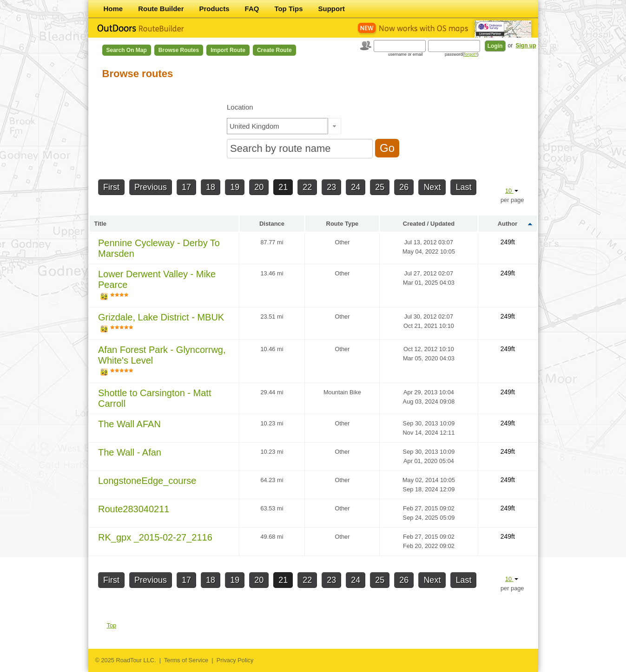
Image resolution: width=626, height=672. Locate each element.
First (111, 187)
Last (463, 187)
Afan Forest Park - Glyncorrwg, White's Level (162, 355)
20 (259, 187)
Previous (151, 187)
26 (404, 187)
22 (307, 187)
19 (235, 187)
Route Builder (161, 9)
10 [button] (512, 191)
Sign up (526, 46)
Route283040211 (134, 509)
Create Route (274, 50)
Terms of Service (186, 660)
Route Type (343, 224)
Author (508, 224)
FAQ (252, 9)
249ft (508, 242)
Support (332, 9)
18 (211, 187)
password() (462, 54)
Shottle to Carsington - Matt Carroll (155, 398)
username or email (405, 54)
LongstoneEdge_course (147, 481)
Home (113, 9)
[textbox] (277, 126)
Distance (272, 224)
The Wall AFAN (129, 424)
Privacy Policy (235, 660)
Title (101, 224)
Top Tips (288, 9)
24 (356, 187)
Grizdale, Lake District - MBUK (161, 317)
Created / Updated (429, 224)
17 (186, 187)
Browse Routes (179, 50)
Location (240, 107)
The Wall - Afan (130, 452)
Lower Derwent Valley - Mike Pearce (157, 279)
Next (432, 187)
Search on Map (127, 50)
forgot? (470, 54)
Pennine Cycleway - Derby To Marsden (159, 248)
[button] (334, 126)
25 (380, 187)
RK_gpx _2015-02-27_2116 (155, 537)
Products (214, 9)
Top (112, 625)
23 (331, 187)
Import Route (228, 50)
